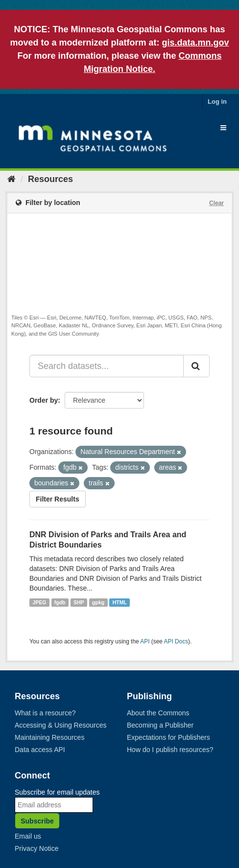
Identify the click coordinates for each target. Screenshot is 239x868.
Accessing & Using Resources (61, 725)
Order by (44, 400)
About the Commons (158, 713)
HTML (120, 602)
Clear (216, 203)
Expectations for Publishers (168, 737)
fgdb (60, 602)
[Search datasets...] (107, 366)
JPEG (39, 602)
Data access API (40, 750)
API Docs (176, 641)
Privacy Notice (36, 848)
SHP (79, 602)
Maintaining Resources (49, 737)
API (145, 641)
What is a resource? (45, 713)
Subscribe (37, 821)
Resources (50, 179)
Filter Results (58, 499)
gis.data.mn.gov (196, 43)
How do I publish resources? (170, 750)
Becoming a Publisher (160, 725)
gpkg (98, 602)
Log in (217, 102)
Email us (28, 836)
